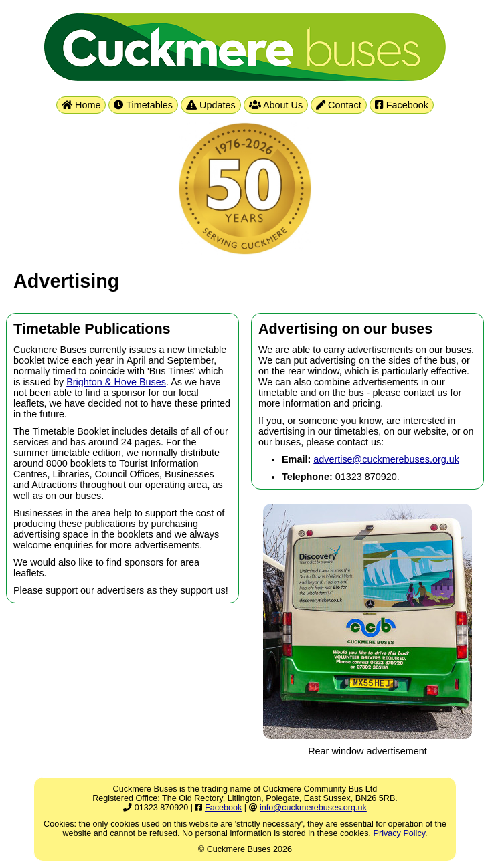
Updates (211, 105)
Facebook (402, 105)
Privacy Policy (399, 833)
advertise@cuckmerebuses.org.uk (386, 459)
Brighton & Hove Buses (116, 382)
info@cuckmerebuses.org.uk (313, 808)
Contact (339, 105)
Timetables (143, 105)
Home (81, 105)
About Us (276, 105)
